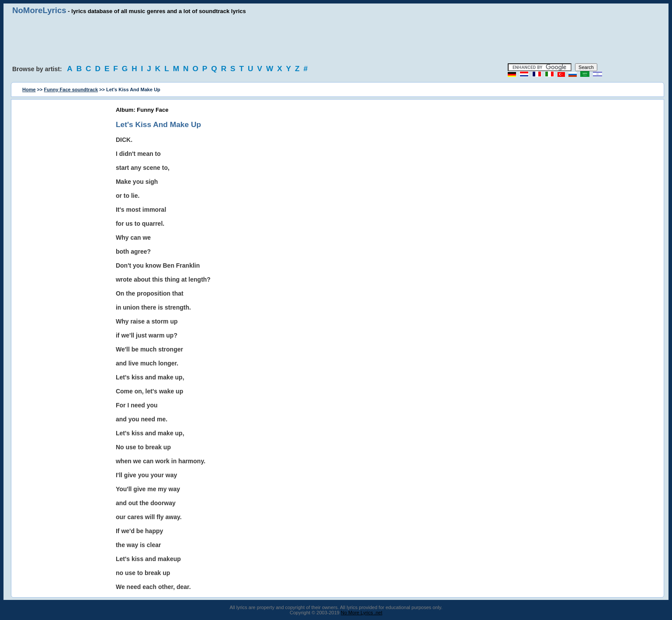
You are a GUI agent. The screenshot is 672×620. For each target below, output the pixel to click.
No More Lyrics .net (362, 613)
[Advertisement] (336, 39)
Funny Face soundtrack (71, 90)
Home (29, 90)
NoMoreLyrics (39, 10)
